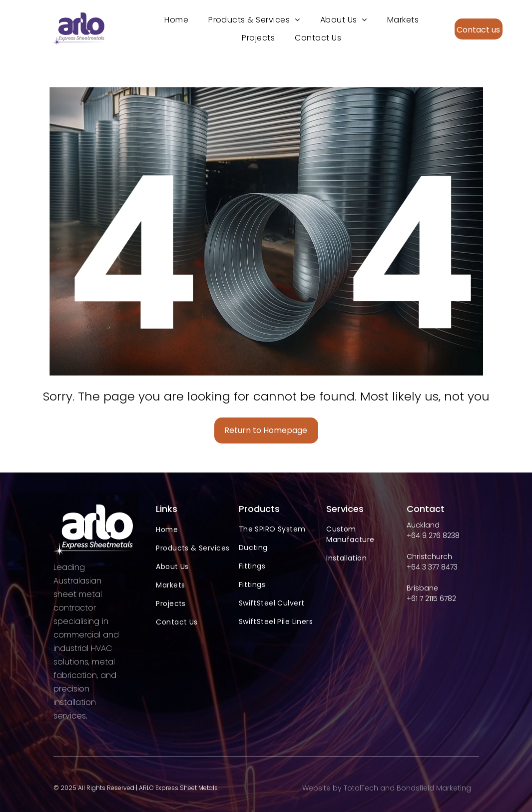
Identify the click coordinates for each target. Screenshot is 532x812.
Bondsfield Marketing (434, 788)
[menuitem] (176, 20)
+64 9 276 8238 (433, 535)
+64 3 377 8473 (432, 567)
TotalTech (361, 788)
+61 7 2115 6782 (431, 598)
